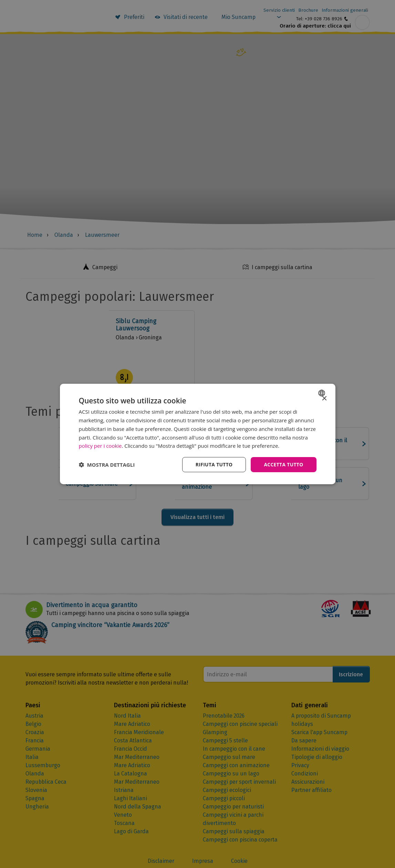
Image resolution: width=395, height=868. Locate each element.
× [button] (324, 399)
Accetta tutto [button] (283, 464)
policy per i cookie (100, 446)
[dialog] (198, 434)
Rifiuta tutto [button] (213, 464)
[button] (107, 465)
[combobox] (323, 393)
